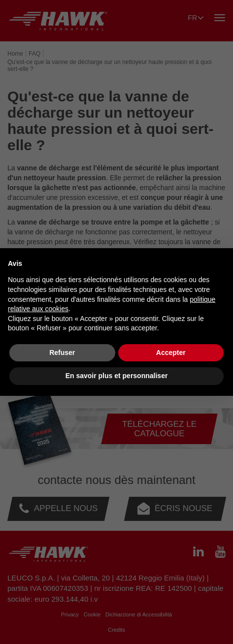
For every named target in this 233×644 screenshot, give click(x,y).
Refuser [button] (62, 353)
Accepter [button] (171, 353)
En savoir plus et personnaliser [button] (117, 376)
